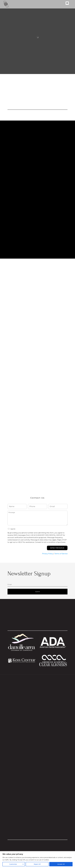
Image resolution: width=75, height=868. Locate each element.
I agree (13, 529)
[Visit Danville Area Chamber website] (22, 651)
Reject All (37, 864)
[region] (37, 860)
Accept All (61, 864)
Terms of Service (61, 554)
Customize (13, 864)
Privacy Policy (48, 554)
